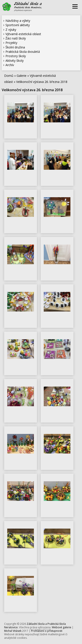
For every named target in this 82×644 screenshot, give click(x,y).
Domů (9, 76)
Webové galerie (62, 627)
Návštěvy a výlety (18, 21)
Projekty (11, 43)
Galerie (22, 76)
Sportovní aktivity (18, 25)
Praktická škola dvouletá (23, 52)
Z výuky (11, 30)
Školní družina (15, 47)
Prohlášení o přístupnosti (47, 631)
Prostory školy (16, 56)
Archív (10, 65)
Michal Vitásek (13, 631)
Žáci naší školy (16, 38)
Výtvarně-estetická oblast (23, 34)
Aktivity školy (15, 61)
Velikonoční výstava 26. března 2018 (42, 82)
